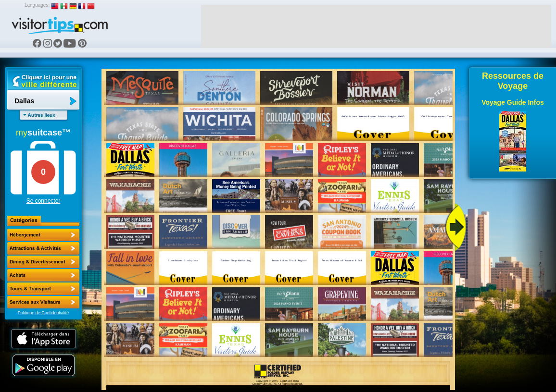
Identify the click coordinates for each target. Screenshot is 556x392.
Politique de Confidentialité (44, 313)
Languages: (37, 5)
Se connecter (44, 201)
